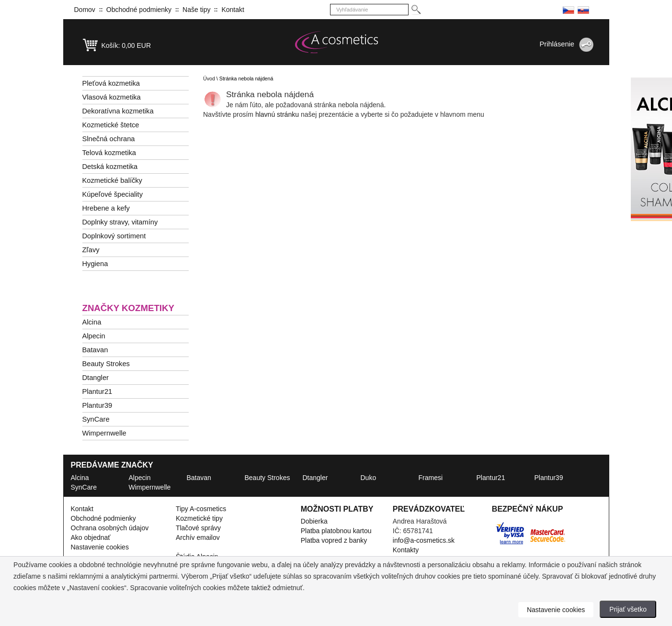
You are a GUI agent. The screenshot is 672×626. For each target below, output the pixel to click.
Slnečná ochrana (109, 139)
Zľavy (91, 250)
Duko (369, 478)
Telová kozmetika (109, 153)
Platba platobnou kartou (336, 531)
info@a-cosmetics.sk (424, 540)
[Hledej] (416, 10)
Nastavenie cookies (100, 547)
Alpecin (94, 336)
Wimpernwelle (104, 433)
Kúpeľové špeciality (113, 194)
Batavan (95, 350)
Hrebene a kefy (106, 208)
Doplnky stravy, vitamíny (120, 222)
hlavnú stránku (278, 114)
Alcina (92, 322)
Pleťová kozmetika (111, 83)
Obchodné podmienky (139, 10)
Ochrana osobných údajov (110, 528)
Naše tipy (196, 10)
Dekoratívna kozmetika (118, 111)
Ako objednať (91, 537)
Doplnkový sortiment (114, 236)
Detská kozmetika (110, 167)
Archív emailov (198, 537)
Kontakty (406, 550)
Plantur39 (97, 405)
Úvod (209, 78)
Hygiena (95, 264)
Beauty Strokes (106, 364)
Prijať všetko (628, 609)
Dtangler (96, 378)
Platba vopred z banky (334, 540)
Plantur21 (97, 391)
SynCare (96, 419)
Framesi (431, 478)
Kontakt (233, 10)
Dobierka (314, 521)
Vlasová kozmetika (112, 97)
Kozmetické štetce (111, 125)
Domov (85, 10)
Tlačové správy (198, 528)
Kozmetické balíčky (112, 180)
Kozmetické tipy (199, 518)
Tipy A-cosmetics (201, 509)
